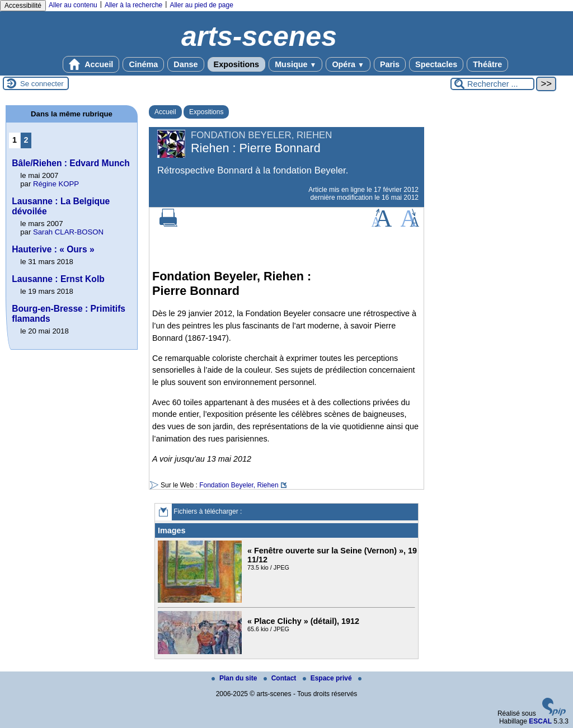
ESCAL (540, 721)
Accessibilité (23, 6)
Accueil (91, 64)
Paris (390, 64)
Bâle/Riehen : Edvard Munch (71, 163)
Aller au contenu (73, 5)
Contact (281, 678)
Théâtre (487, 64)
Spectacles (436, 64)
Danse (185, 64)
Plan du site (235, 678)
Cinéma (143, 64)
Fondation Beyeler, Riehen (239, 485)
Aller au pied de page (201, 5)
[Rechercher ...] (492, 84)
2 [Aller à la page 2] (26, 140)
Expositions (237, 64)
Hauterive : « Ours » (53, 249)
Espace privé (328, 678)
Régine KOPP (56, 184)
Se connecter (42, 84)
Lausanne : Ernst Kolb (58, 279)
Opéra (348, 64)
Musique (295, 64)
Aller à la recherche (133, 5)
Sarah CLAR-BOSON (68, 232)
